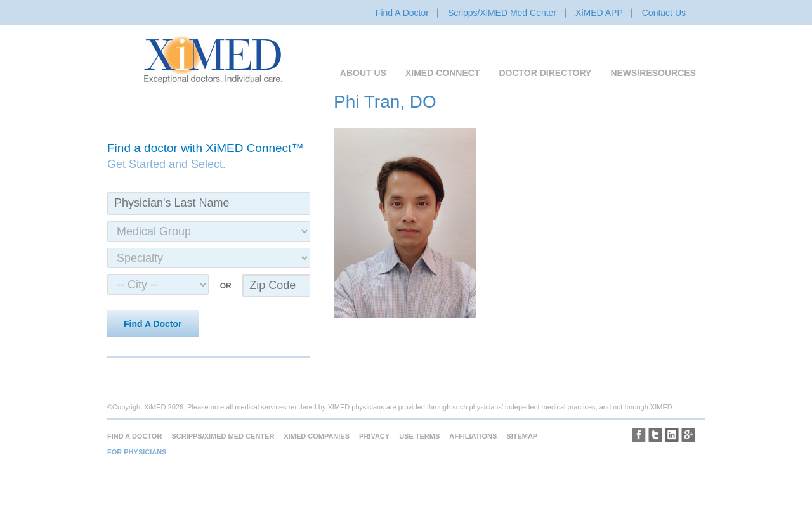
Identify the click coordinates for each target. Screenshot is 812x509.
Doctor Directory (545, 73)
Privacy (374, 436)
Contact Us (664, 13)
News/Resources (653, 73)
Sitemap (522, 436)
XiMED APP (599, 13)
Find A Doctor (402, 13)
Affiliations (473, 436)
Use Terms (419, 436)
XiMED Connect (442, 73)
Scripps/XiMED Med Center (502, 13)
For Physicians (137, 452)
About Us (363, 73)
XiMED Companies (317, 436)
